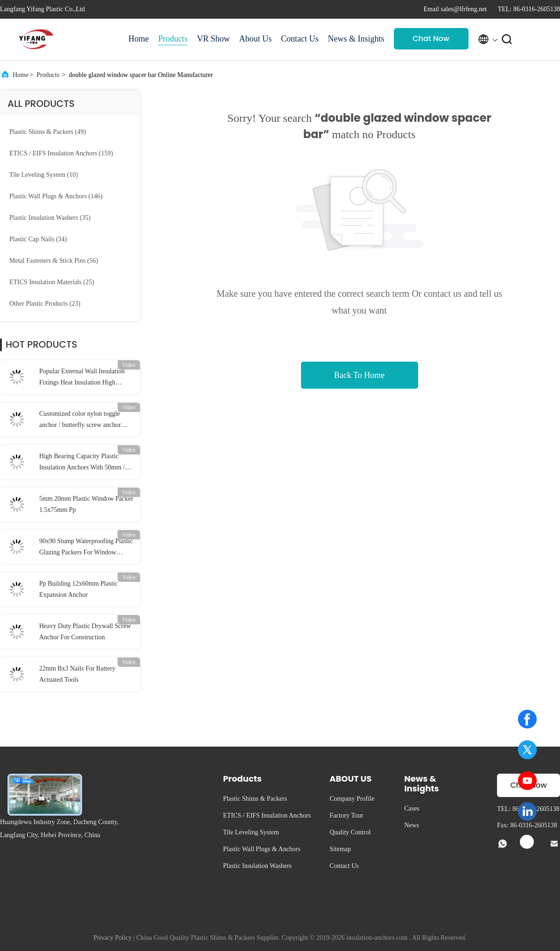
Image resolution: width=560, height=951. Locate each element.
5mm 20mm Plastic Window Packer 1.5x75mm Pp (86, 504)
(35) (50, 218)
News (412, 825)
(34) (38, 239)
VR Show (213, 39)
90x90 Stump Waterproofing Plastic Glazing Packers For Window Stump (86, 548)
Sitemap (340, 849)
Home (139, 39)
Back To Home (359, 375)
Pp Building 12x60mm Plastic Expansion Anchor (78, 589)
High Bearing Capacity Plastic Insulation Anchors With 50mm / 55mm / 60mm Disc (82, 463)
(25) (52, 282)
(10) (44, 175)
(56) (54, 261)
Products (173, 39)
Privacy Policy (112, 938)
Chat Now (431, 38)
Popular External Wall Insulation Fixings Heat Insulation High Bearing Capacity (82, 378)
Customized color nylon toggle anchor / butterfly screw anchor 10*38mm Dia (80, 420)
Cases (412, 808)
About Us (256, 39)
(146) (56, 196)
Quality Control (350, 832)
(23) (45, 304)
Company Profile (352, 799)
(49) (48, 132)
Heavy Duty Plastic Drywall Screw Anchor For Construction (85, 632)
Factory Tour (346, 815)
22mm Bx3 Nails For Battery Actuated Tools (77, 674)
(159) (61, 153)
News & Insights (356, 39)
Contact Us (300, 39)
